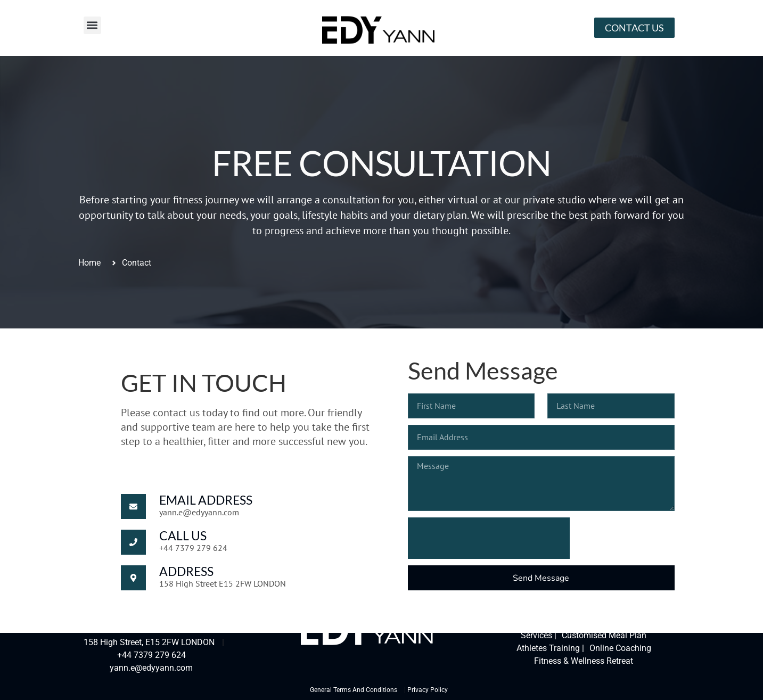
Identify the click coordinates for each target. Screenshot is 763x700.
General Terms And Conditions (354, 690)
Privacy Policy (428, 690)
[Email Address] (133, 507)
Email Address (206, 500)
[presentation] (489, 538)
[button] (92, 25)
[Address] (133, 578)
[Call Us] (133, 542)
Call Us (183, 536)
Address (186, 571)
